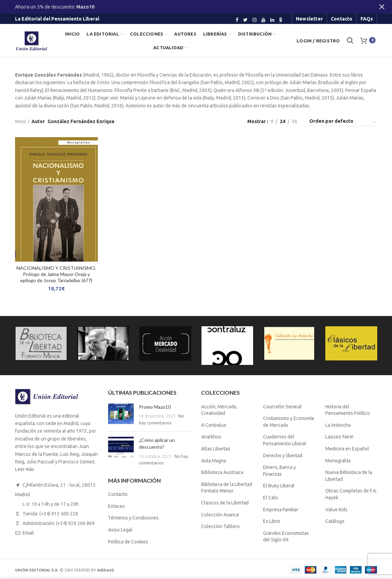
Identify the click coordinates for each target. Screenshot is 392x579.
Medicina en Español (347, 449)
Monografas (338, 461)
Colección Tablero (220, 526)
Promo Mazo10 (155, 407)
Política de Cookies (128, 542)
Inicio (21, 121)
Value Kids (336, 510)
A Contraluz (214, 425)
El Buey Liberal (279, 486)
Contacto (118, 494)
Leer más (25, 469)
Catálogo (335, 521)
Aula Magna (214, 461)
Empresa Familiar (281, 510)
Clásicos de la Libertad (225, 503)
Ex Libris (272, 521)
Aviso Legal (120, 530)
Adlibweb (106, 570)
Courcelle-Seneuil (282, 407)
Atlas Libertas (216, 449)
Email (28, 533)
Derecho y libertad (283, 456)
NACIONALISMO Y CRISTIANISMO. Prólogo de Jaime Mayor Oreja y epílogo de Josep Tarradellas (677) (56, 274)
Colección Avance (220, 515)
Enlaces (116, 506)
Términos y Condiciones (133, 518)
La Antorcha (338, 425)
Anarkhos (211, 437)
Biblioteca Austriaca (222, 472)
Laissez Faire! (339, 437)
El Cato (271, 498)
